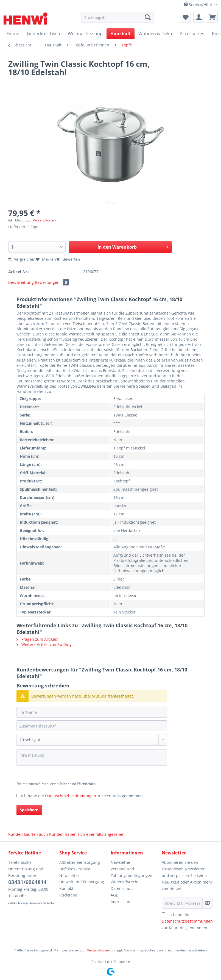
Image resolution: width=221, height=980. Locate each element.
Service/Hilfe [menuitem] (198, 5)
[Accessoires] (192, 34)
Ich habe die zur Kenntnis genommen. (82, 796)
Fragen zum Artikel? (37, 639)
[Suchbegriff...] (118, 17)
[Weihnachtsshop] (85, 34)
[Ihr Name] (92, 712)
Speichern (29, 810)
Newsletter (69, 875)
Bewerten (68, 259)
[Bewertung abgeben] (92, 740)
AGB (114, 895)
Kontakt (66, 888)
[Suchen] (148, 17)
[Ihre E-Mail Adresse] (182, 903)
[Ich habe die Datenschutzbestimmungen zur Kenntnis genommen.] (18, 796)
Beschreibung (21, 282)
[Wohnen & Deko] (155, 34)
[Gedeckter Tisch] (44, 34)
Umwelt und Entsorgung (82, 882)
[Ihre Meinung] (92, 758)
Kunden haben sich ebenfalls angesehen (87, 834)
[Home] (13, 34)
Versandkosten (98, 950)
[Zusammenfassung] (92, 726)
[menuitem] (118, 20)
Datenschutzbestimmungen (71, 796)
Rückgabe (68, 895)
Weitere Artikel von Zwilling (44, 644)
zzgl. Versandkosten (40, 220)
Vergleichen (22, 259)
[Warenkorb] (212, 17)
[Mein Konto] (199, 17)
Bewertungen (52, 282)
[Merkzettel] (185, 17)
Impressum (121, 902)
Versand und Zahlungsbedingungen (132, 872)
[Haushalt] (121, 34)
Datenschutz (122, 888)
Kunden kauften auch (28, 834)
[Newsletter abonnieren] (207, 903)
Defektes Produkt (75, 869)
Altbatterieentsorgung (80, 862)
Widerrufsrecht (125, 882)
